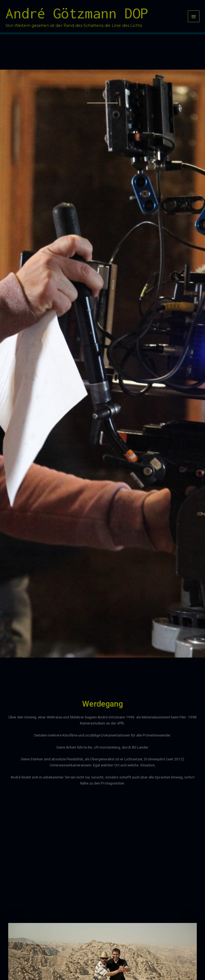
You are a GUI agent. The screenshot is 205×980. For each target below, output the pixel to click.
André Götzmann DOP (77, 13)
